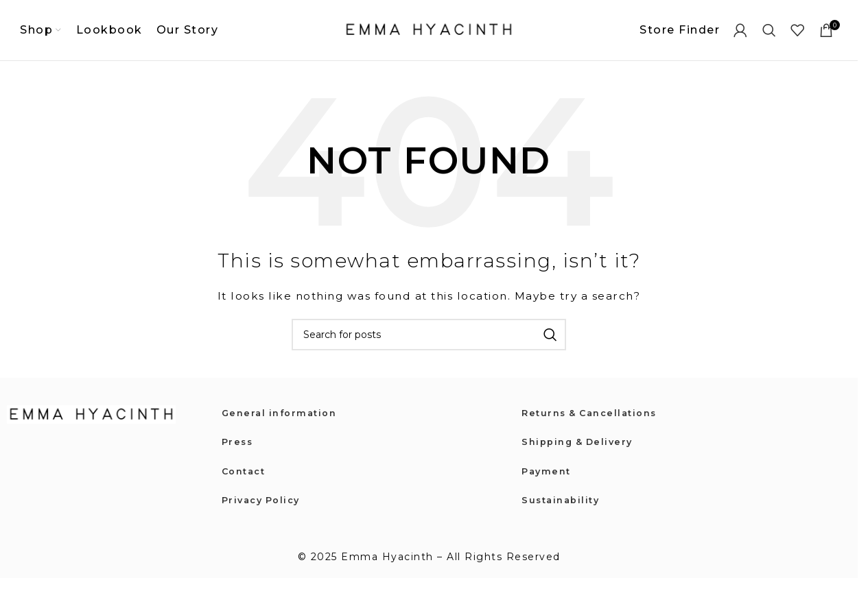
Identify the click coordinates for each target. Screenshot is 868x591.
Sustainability (563, 511)
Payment (548, 482)
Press (238, 453)
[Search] (770, 36)
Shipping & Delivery (581, 453)
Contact (246, 482)
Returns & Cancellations (595, 424)
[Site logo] (429, 35)
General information (283, 424)
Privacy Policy (264, 511)
